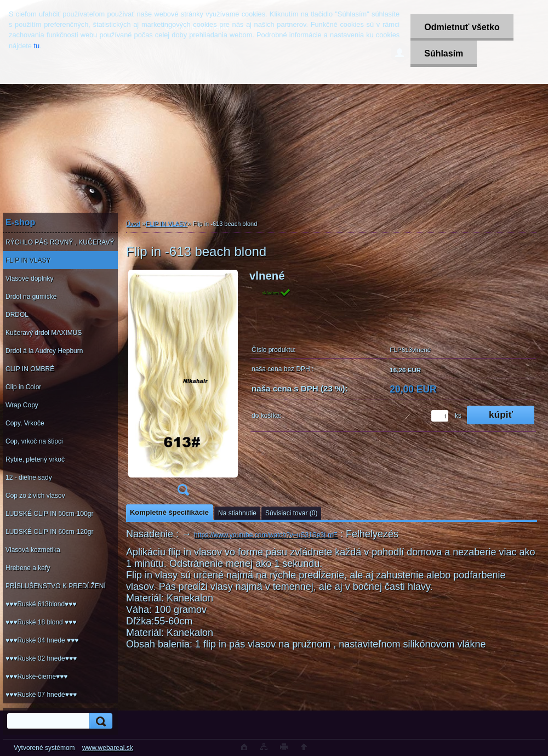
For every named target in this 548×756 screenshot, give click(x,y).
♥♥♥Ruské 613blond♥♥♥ (41, 604)
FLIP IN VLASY (28, 260)
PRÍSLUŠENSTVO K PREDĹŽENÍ (56, 586)
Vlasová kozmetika (33, 550)
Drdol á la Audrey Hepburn (44, 351)
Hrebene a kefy (28, 568)
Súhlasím (444, 53)
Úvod (133, 224)
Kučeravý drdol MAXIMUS (44, 333)
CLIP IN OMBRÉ (30, 369)
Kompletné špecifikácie (169, 512)
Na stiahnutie (237, 513)
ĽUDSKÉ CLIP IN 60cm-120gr (50, 532)
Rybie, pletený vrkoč (35, 459)
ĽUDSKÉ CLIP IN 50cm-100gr (50, 514)
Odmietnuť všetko (462, 27)
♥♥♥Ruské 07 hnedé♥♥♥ (41, 695)
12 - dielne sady (29, 478)
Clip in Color (23, 387)
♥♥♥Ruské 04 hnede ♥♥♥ (42, 640)
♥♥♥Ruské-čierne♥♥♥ (36, 677)
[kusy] (440, 416)
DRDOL (17, 315)
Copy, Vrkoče (25, 423)
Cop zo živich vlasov (35, 496)
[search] (99, 721)
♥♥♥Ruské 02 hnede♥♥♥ (41, 658)
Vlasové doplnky (29, 278)
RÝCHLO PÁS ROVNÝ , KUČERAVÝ (60, 242)
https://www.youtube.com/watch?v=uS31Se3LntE (266, 535)
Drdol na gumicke (31, 297)
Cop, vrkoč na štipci (34, 441)
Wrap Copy (22, 405)
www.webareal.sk (108, 748)
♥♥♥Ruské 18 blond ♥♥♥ (41, 622)
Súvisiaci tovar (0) (291, 513)
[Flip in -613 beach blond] (183, 386)
